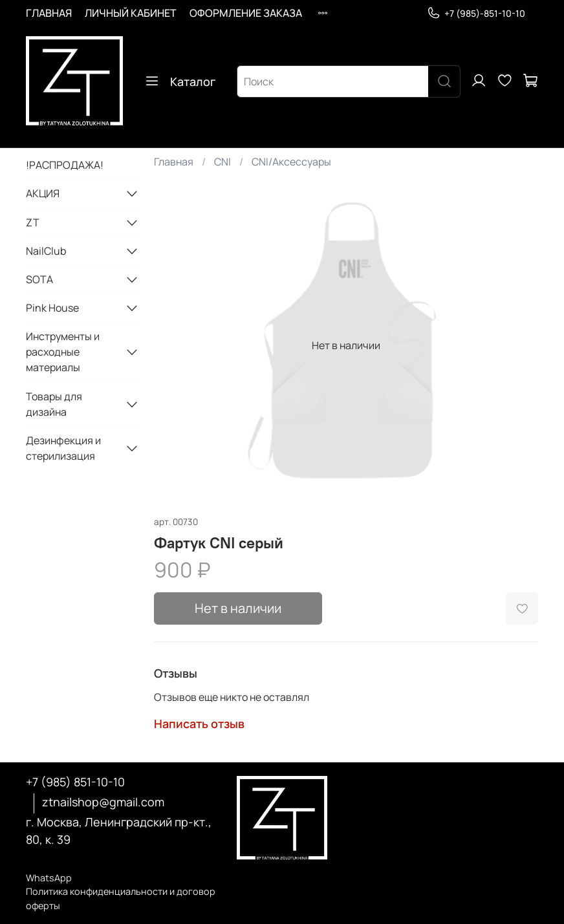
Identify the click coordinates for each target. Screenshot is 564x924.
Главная (174, 162)
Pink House (52, 308)
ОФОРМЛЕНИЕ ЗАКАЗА (246, 13)
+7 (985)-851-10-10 (476, 13)
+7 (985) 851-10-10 (75, 782)
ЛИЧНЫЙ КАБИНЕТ (131, 13)
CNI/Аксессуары (291, 162)
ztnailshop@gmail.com (103, 802)
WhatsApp (49, 878)
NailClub (46, 251)
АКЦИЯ (43, 193)
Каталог (180, 81)
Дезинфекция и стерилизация (63, 448)
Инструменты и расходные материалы (63, 352)
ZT (33, 222)
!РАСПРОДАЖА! (65, 165)
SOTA (39, 279)
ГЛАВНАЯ (49, 13)
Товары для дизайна (54, 404)
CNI (222, 162)
